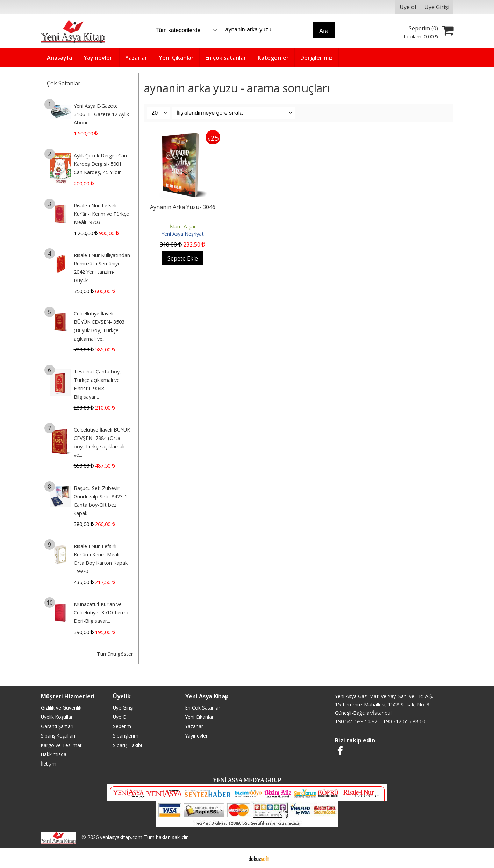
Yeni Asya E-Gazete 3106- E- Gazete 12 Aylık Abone (101, 114)
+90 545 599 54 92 (356, 721)
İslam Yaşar (183, 226)
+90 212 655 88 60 (404, 721)
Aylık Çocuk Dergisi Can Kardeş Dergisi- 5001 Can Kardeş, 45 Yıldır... (100, 164)
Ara (324, 31)
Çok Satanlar (64, 83)
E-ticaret (236, 858)
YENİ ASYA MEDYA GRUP (247, 780)
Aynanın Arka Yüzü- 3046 (183, 207)
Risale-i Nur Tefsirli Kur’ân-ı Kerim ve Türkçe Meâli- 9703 (101, 214)
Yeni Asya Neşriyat (183, 234)
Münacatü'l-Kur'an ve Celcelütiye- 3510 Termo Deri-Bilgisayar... (102, 613)
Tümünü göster (115, 654)
